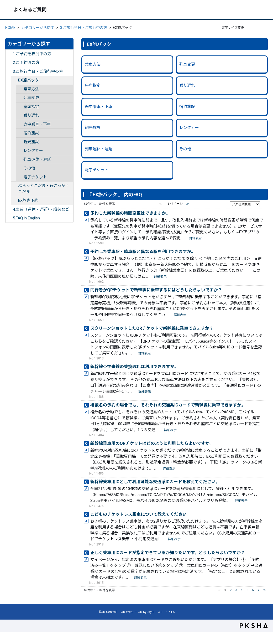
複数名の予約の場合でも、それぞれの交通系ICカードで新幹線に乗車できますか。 (168, 405)
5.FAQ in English (26, 218)
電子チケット (35, 177)
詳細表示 (196, 238)
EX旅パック (28, 80)
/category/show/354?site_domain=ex (14, 186)
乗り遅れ (31, 115)
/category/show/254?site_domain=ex (9, 72)
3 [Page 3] (236, 590)
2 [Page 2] (231, 590)
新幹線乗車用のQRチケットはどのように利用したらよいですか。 (152, 443)
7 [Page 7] (259, 590)
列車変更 (31, 98)
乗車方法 (31, 89)
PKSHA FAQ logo (254, 626)
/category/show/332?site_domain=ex (9, 218)
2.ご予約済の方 (26, 63)
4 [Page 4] (242, 590)
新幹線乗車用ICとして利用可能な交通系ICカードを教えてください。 (155, 482)
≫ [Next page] (265, 590)
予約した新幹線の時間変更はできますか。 (130, 213)
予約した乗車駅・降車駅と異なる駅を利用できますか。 (143, 252)
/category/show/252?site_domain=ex (9, 54)
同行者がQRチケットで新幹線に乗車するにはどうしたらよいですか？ (156, 290)
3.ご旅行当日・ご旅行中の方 (84, 28)
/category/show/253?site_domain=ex (9, 63)
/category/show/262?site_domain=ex (14, 201)
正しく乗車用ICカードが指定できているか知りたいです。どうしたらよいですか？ (168, 553)
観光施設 (31, 142)
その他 (29, 168)
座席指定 (31, 107)
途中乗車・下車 (37, 124)
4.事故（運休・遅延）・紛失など (41, 209)
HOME (10, 28)
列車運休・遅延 (37, 159)
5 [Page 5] (247, 590)
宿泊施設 (31, 133)
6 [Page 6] (253, 590)
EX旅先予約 (28, 200)
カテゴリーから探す (38, 28)
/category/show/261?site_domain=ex (14, 80)
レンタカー (33, 151)
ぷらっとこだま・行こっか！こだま (44, 189)
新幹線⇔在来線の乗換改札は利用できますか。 (134, 367)
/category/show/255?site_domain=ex (9, 210)
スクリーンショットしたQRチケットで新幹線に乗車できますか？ (152, 328)
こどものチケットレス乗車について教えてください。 (141, 514)
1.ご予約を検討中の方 (32, 54)
